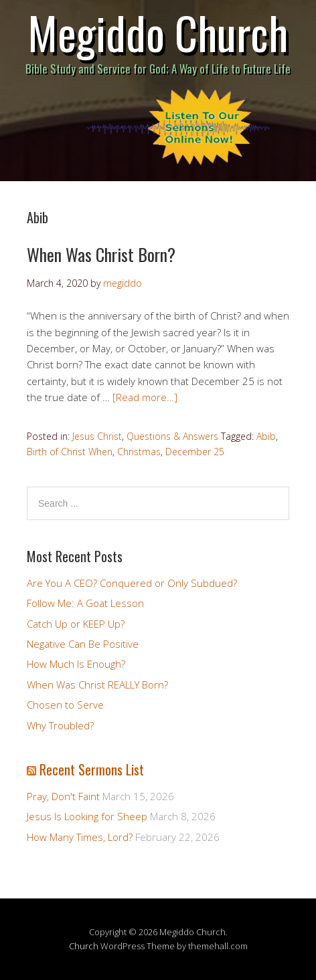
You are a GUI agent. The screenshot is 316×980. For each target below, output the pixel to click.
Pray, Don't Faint (63, 796)
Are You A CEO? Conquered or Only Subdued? (132, 583)
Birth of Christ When (70, 452)
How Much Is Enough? (76, 664)
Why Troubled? (60, 725)
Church (84, 946)
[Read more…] (145, 397)
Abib (266, 436)
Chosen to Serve (65, 705)
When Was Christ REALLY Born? (97, 685)
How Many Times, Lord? (80, 837)
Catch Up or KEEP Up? (76, 624)
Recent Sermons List (92, 769)
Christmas (139, 452)
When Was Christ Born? (101, 254)
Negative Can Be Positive (83, 644)
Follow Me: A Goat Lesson (85, 603)
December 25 (195, 452)
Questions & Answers (172, 436)
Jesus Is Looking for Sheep (87, 816)
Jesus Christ (97, 436)
